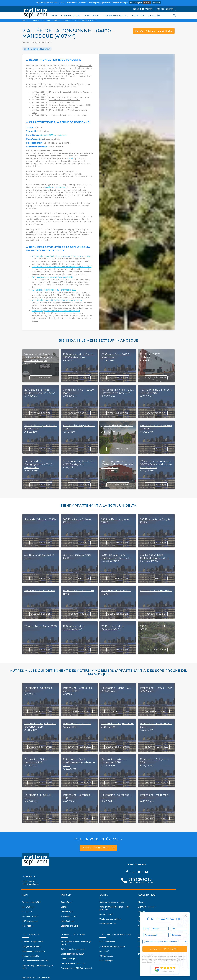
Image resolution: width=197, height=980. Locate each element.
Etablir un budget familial (33, 942)
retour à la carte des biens (154, 31)
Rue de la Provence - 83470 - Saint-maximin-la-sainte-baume (117, 464)
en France (70, 68)
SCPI (54, 15)
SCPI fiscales (28, 926)
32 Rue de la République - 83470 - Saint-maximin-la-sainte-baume (156, 464)
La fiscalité (27, 912)
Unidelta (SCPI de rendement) (54, 135)
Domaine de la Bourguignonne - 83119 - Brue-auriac (39, 464)
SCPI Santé (104, 951)
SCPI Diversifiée (106, 956)
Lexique (141, 912)
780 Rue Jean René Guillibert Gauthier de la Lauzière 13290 (155, 558)
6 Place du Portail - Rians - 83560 (63, 107)
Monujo (141, 902)
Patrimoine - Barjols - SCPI (118, 724)
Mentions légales (29, 978)
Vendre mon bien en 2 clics (110, 919)
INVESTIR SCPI (92, 15)
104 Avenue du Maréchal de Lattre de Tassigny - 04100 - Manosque (39, 357)
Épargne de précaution (32, 946)
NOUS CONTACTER (143, 9)
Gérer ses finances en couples (73, 963)
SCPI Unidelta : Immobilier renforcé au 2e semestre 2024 (57, 300)
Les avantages (28, 907)
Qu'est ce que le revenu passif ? (74, 949)
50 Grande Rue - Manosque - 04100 (65, 100)
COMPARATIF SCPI (71, 15)
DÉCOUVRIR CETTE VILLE (41, 711)
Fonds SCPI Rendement (56, 187)
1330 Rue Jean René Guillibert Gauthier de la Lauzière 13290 (116, 558)
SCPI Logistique (106, 961)
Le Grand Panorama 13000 (156, 591)
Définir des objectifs (31, 956)
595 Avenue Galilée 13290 (40, 591)
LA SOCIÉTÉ (154, 15)
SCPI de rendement (30, 921)
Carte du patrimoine (108, 924)
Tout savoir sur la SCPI (32, 902)
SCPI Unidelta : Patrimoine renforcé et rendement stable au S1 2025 (62, 267)
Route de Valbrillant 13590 (40, 519)
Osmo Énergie (67, 912)
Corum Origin (67, 902)
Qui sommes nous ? (30, 916)
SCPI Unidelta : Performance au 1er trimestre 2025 (54, 290)
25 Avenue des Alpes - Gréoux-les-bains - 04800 (70, 105)
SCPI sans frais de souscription (112, 946)
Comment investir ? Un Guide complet (76, 968)
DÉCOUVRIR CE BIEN (41, 377)
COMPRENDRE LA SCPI (115, 15)
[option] (137, 192)
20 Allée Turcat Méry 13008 (41, 626)
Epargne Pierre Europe (70, 926)
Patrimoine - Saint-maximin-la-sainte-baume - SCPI (79, 762)
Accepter (156, 3)
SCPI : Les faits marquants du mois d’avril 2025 (52, 277)
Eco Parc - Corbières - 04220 (61, 102)
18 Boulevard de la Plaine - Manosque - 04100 (69, 97)
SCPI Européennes (107, 942)
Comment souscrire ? (147, 907)
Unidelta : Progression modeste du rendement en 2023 (56, 311)
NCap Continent (68, 921)
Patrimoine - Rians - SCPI (117, 688)
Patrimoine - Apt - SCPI (77, 724)
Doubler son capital (69, 959)
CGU (38, 978)
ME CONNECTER (165, 9)
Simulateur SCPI (106, 914)
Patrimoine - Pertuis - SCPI (156, 688)
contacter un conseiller (99, 848)
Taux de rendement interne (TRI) (36, 961)
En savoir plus (136, 3)
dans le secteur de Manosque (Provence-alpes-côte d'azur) (59, 67)
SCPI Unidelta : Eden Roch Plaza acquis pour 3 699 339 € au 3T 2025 (61, 256)
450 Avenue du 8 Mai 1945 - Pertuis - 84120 (68, 115)
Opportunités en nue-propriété (112, 902)
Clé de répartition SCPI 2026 (73, 954)
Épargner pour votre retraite (34, 951)
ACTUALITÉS (138, 15)
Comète (64, 907)
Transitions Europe (69, 916)
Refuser (147, 3)
